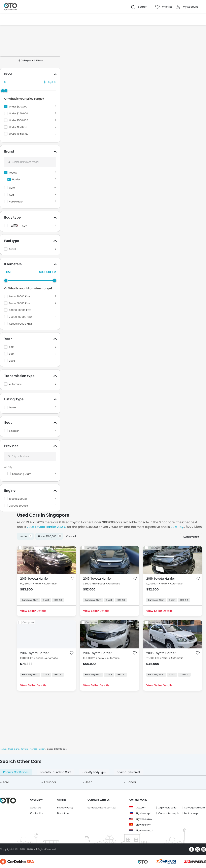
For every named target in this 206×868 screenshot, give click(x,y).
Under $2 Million (18, 134)
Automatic (15, 384)
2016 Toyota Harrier (35, 578)
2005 (12, 361)
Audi (12, 195)
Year (8, 339)
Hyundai (50, 782)
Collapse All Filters (30, 60)
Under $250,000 (19, 113)
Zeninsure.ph (192, 813)
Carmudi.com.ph (168, 813)
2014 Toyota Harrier (34, 653)
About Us (36, 808)
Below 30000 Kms (20, 303)
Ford (6, 782)
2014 (12, 354)
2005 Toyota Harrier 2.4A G (47, 527)
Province (11, 446)
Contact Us (37, 813)
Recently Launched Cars (56, 772)
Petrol (12, 249)
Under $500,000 (19, 120)
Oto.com (141, 808)
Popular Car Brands (16, 772)
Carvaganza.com (194, 808)
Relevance (193, 537)
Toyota (13, 173)
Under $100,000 (18, 107)
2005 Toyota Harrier (161, 653)
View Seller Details (33, 611)
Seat (8, 423)
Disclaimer (63, 813)
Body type (12, 217)
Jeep (89, 782)
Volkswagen (16, 202)
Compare (28, 548)
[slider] (6, 91)
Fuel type (12, 241)
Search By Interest (129, 772)
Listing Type (14, 399)
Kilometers (13, 264)
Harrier (16, 179)
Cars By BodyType (94, 772)
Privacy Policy (65, 808)
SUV (25, 226)
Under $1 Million (18, 127)
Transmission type (19, 376)
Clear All (71, 536)
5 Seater (14, 431)
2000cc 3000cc (18, 506)
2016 (12, 347)
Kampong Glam (22, 474)
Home (3, 749)
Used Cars (13, 749)
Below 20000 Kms (20, 296)
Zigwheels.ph (144, 813)
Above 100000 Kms (20, 324)
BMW (12, 188)
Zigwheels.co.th (145, 830)
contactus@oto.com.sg (101, 808)
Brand (9, 151)
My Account (190, 7)
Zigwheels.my (144, 819)
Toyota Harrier (38, 749)
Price (8, 74)
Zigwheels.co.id (167, 808)
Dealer (13, 407)
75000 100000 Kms (21, 317)
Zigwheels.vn (144, 825)
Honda (131, 782)
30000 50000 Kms (20, 310)
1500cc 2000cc (18, 499)
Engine (10, 491)
